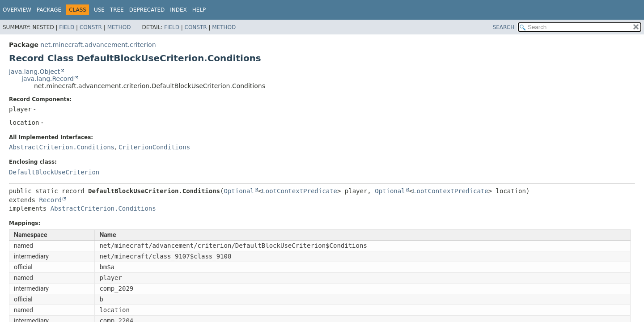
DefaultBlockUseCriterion (54, 172)
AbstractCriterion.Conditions (62, 147)
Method (119, 27)
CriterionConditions (154, 147)
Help (199, 10)
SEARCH (504, 27)
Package (49, 10)
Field (67, 27)
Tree (117, 10)
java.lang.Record (48, 79)
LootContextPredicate (299, 191)
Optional (239, 191)
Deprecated (147, 10)
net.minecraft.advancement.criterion (98, 45)
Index (178, 10)
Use (99, 10)
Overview (17, 10)
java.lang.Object (34, 72)
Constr (91, 27)
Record (50, 200)
